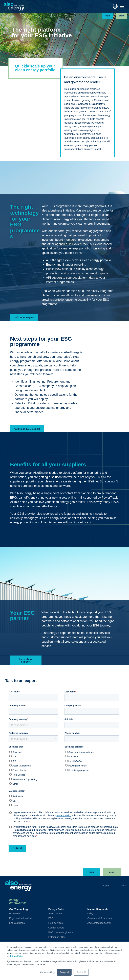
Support (105, 885)
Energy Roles (56, 909)
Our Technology (19, 909)
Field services (56, 923)
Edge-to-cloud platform (21, 918)
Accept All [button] (64, 972)
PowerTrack (15, 914)
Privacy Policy (16, 956)
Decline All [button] (81, 972)
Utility (90, 914)
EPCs (51, 918)
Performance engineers (61, 932)
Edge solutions (17, 923)
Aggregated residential (99, 923)
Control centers (56, 928)
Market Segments (98, 909)
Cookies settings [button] (48, 972)
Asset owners (55, 914)
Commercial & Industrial (100, 918)
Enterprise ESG (57, 937)
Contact (122, 885)
